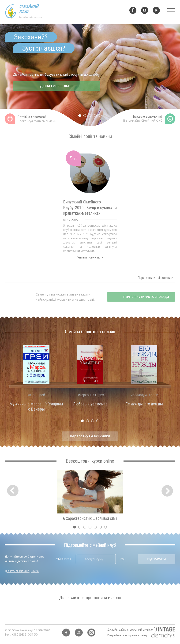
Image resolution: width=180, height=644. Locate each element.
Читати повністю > (90, 257)
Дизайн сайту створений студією (130, 630)
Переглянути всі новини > (155, 278)
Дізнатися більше (17, 571)
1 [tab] (81, 117)
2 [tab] (86, 117)
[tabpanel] (90, 76)
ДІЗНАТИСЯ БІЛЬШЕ (57, 86)
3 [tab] (91, 117)
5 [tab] (101, 117)
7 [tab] (107, 528)
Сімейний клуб (23, 11)
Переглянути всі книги (90, 436)
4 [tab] (96, 117)
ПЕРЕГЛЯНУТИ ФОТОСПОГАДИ (146, 297)
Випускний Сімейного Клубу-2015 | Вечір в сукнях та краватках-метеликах (90, 208)
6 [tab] (101, 528)
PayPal (35, 571)
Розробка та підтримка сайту (127, 635)
